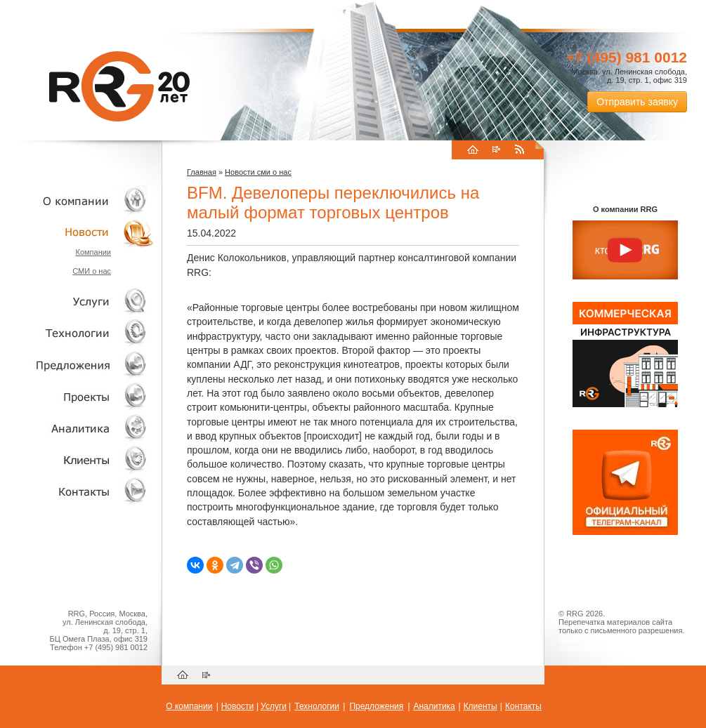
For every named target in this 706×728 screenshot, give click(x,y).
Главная (202, 172)
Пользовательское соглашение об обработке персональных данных (620, 643)
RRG (119, 86)
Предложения (376, 706)
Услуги (77, 302)
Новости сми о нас (258, 172)
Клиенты (77, 459)
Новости (81, 232)
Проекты (77, 396)
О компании (77, 200)
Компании (93, 252)
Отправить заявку (637, 102)
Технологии (77, 333)
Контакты (77, 491)
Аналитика (77, 428)
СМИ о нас (92, 271)
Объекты (77, 365)
